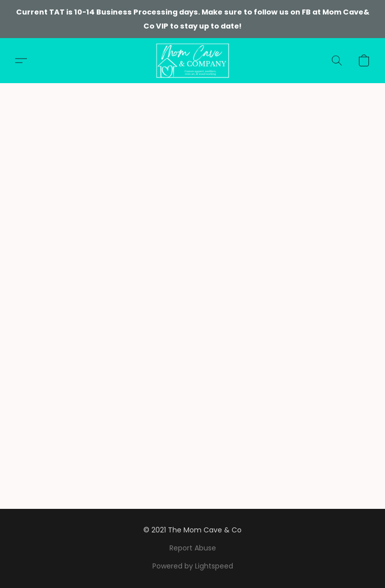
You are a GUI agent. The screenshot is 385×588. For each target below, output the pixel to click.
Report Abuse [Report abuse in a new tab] (193, 548)
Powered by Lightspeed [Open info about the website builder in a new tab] (193, 566)
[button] (192, 61)
